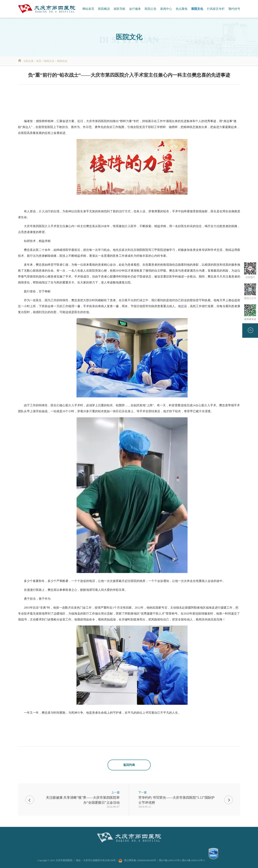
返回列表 (129, 765)
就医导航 (119, 9)
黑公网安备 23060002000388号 (137, 860)
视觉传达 (62, 61)
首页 (39, 61)
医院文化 (197, 9)
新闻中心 (166, 9)
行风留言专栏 (216, 9)
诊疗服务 (135, 9)
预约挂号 (234, 9)
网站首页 (88, 9)
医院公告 (151, 9)
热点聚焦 (182, 9)
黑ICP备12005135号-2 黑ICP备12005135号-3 (182, 860)
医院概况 (104, 9)
